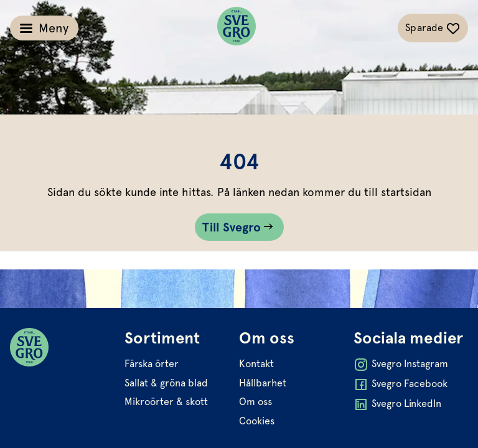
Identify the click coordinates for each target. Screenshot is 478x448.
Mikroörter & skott (166, 402)
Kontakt (256, 364)
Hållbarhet (263, 383)
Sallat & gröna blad (166, 383)
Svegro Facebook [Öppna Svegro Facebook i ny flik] (401, 385)
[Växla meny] (44, 28)
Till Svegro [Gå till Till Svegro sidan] (232, 227)
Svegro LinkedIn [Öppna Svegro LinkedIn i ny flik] (397, 404)
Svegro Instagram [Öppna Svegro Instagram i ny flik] (401, 365)
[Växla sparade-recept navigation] (433, 28)
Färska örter (152, 364)
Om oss (255, 402)
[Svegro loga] (237, 28)
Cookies (257, 421)
